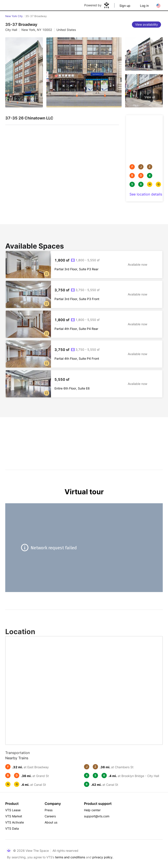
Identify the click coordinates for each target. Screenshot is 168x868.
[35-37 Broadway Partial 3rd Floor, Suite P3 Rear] (84, 265)
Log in (144, 6)
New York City (14, 16)
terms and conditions (70, 857)
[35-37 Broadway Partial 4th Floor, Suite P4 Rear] (84, 324)
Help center (92, 810)
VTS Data (12, 828)
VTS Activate (15, 822)
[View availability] (146, 25)
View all (150, 97)
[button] (47, 274)
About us (51, 822)
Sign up (125, 6)
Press (49, 810)
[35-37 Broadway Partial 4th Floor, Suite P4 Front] (84, 354)
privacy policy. (103, 857)
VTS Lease (13, 810)
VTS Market (14, 816)
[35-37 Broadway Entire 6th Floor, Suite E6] (84, 384)
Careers (50, 816)
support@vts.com (97, 816)
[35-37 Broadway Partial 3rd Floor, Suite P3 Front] (84, 294)
